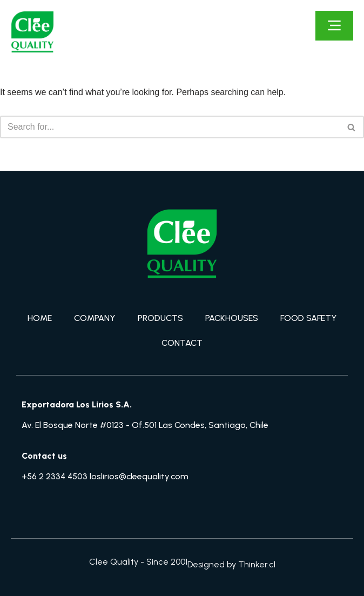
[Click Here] (334, 26)
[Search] (170, 127)
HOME (40, 318)
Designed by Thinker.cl (231, 564)
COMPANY (95, 318)
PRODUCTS (160, 318)
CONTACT (182, 343)
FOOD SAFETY (308, 318)
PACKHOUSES (232, 318)
